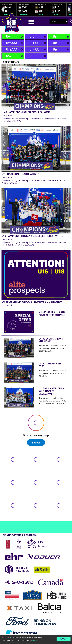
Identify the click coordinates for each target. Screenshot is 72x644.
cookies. (35, 641)
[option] (8, 9)
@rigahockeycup (9, 519)
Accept (64, 639)
